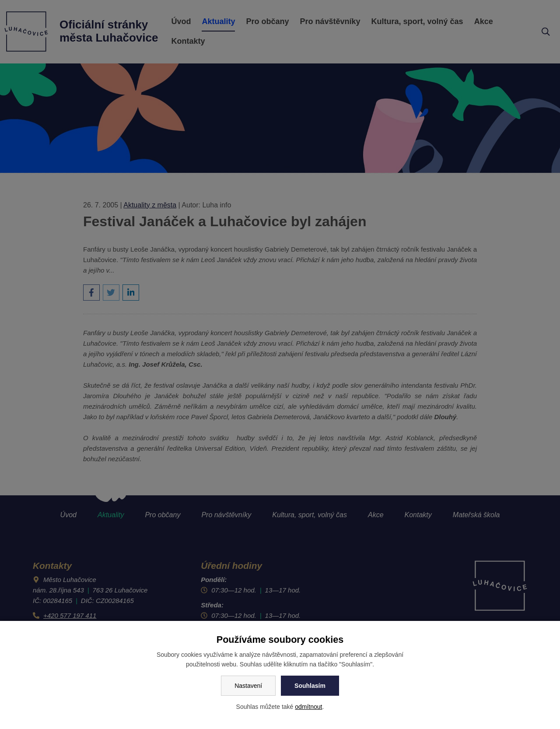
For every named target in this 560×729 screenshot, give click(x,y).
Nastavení (248, 686)
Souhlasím (310, 686)
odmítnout (308, 707)
